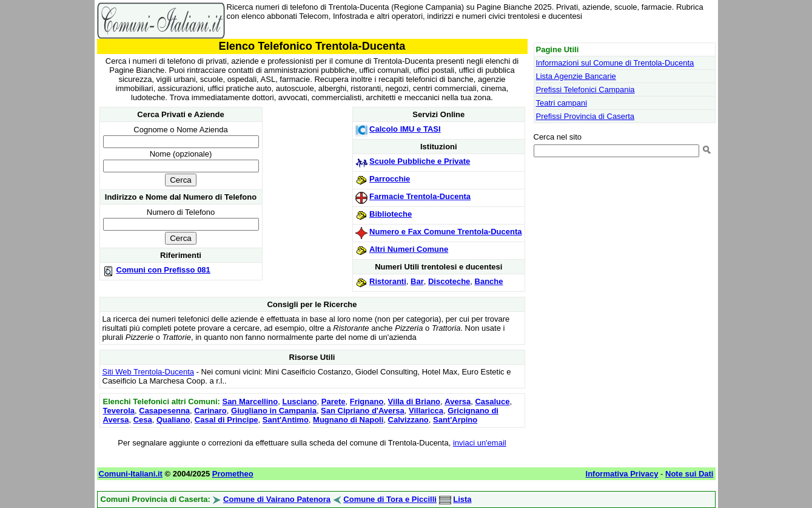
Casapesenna (164, 411)
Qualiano (173, 420)
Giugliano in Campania (274, 411)
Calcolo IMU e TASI (405, 129)
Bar (417, 281)
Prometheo (233, 474)
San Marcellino (250, 401)
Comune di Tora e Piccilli (390, 499)
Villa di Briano (414, 401)
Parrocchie (390, 179)
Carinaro (210, 411)
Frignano (367, 401)
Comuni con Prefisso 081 (163, 270)
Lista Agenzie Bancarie (576, 76)
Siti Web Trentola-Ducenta (149, 372)
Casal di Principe (226, 420)
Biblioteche (391, 214)
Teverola (119, 411)
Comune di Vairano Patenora (277, 499)
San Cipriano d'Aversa (363, 411)
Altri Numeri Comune (409, 249)
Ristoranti (388, 281)
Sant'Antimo (286, 420)
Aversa (458, 401)
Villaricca (426, 411)
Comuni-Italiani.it (131, 474)
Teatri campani (562, 103)
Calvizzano (408, 420)
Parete (334, 401)
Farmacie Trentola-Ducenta (420, 196)
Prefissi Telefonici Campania (586, 90)
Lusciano (299, 401)
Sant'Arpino (455, 420)
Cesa (143, 420)
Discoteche (449, 281)
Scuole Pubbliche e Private (420, 161)
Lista (462, 499)
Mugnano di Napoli (348, 420)
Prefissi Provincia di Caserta (586, 116)
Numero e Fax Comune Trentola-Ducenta (445, 232)
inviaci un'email (480, 443)
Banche (489, 281)
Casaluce (492, 401)
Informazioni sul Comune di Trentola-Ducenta (615, 63)
